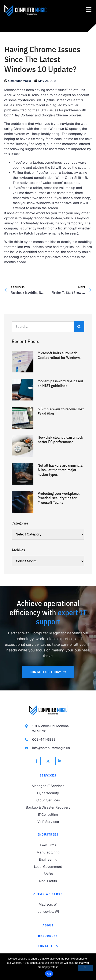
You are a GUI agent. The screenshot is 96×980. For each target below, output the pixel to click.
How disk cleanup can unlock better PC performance (60, 440)
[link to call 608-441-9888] (48, 740)
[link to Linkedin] (60, 761)
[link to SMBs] (48, 874)
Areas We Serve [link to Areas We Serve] (48, 894)
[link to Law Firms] (48, 845)
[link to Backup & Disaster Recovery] (48, 807)
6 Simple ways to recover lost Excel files (61, 411)
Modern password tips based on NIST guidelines (60, 383)
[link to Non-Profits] (48, 881)
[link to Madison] (48, 905)
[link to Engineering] (48, 860)
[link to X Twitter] (48, 761)
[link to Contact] (48, 946)
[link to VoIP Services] (48, 822)
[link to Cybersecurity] (48, 793)
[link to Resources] (48, 936)
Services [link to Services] (48, 775)
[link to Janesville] (48, 912)
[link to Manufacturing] (48, 852)
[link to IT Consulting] (48, 815)
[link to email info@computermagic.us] (48, 748)
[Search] (79, 327)
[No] (85, 968)
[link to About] (48, 925)
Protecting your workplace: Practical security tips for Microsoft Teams (59, 498)
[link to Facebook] (36, 761)
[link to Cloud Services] (48, 800)
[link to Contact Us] (48, 672)
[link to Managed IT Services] (48, 786)
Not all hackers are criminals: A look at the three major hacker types (60, 470)
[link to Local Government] (48, 867)
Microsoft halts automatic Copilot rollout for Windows (59, 355)
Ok (49, 974)
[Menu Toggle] (89, 10)
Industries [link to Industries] (48, 834)
